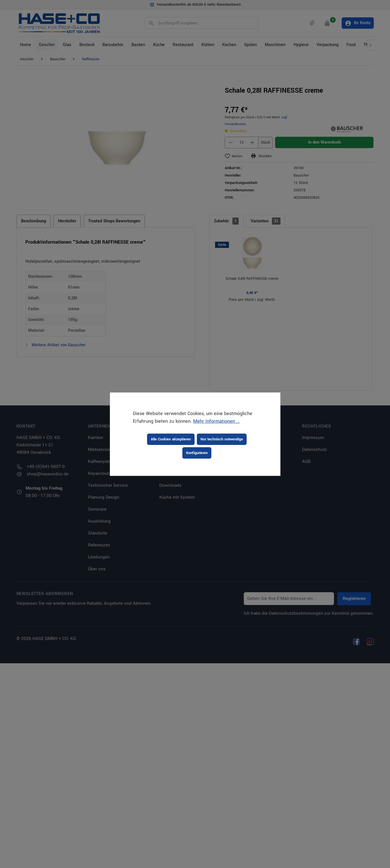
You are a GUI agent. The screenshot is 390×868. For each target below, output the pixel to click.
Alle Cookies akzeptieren (171, 439)
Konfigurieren (197, 453)
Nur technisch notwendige (222, 439)
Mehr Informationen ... (216, 421)
